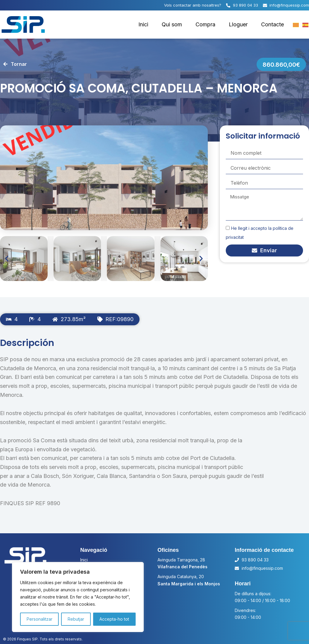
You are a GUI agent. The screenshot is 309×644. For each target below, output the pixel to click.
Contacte (272, 24)
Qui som (172, 24)
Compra (205, 24)
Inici (143, 24)
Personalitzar (40, 619)
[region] (78, 597)
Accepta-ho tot (114, 619)
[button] (7, 259)
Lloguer (238, 24)
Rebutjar (76, 619)
